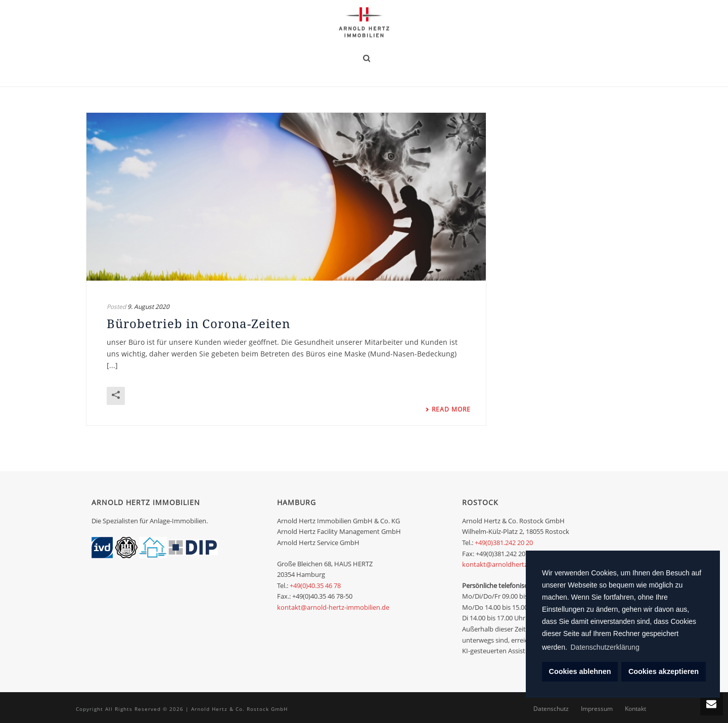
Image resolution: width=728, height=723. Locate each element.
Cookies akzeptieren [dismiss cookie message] (664, 671)
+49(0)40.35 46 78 (315, 585)
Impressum (597, 709)
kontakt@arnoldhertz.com (502, 564)
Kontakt (635, 709)
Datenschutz (551, 709)
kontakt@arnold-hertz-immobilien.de (333, 607)
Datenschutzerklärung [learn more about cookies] (605, 647)
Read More (448, 410)
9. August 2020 (148, 307)
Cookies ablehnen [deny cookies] (580, 671)
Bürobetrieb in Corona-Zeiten (198, 323)
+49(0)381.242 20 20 (504, 543)
